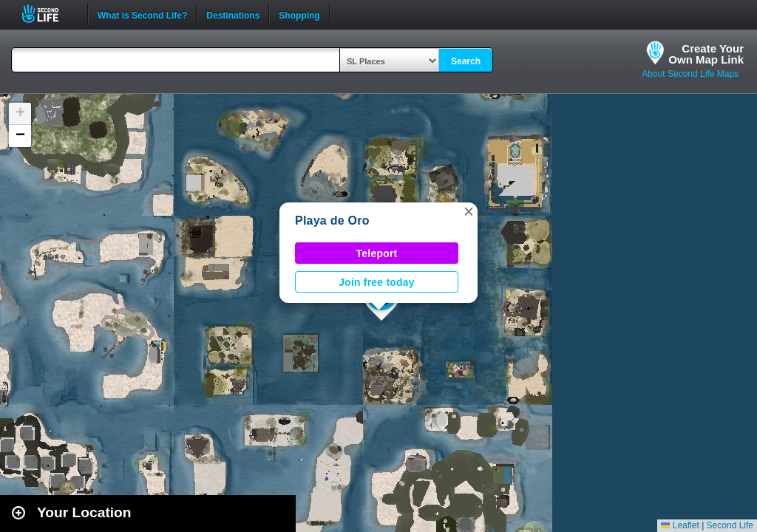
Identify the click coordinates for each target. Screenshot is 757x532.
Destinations (233, 14)
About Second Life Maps (690, 74)
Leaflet (680, 525)
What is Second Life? (142, 14)
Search (466, 61)
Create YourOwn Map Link (706, 54)
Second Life (48, 14)
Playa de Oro (332, 221)
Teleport (377, 253)
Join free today (377, 282)
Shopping (299, 14)
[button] (469, 211)
